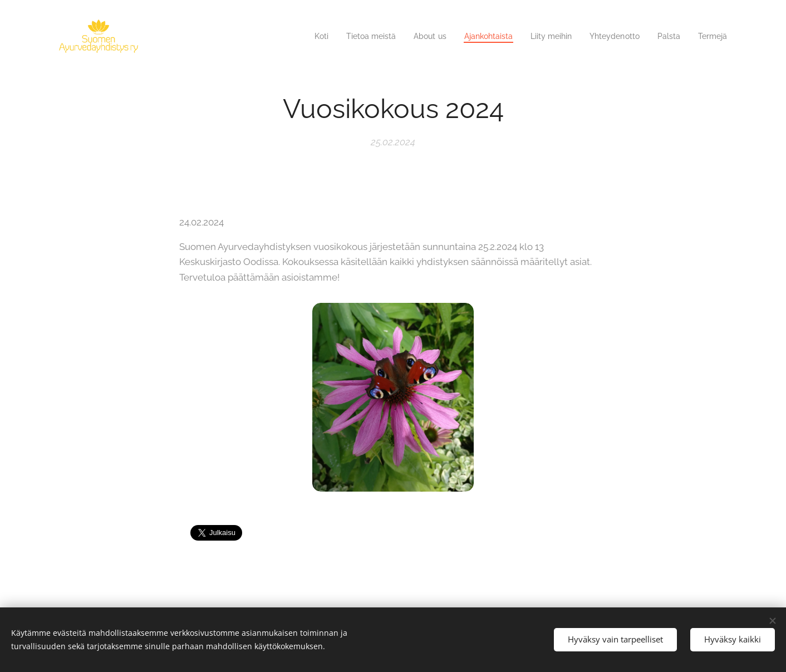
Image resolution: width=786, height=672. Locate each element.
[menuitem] (297, 36)
